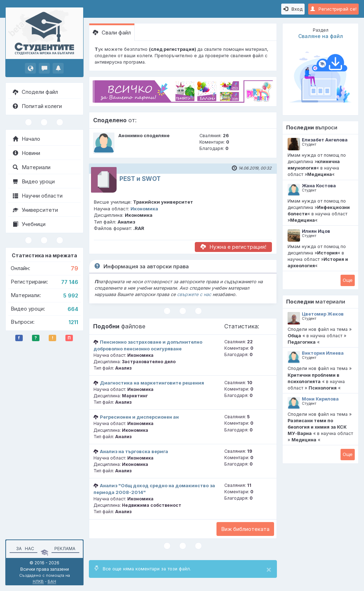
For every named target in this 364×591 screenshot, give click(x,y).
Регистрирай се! (333, 9)
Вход (293, 9)
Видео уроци (34, 181)
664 (73, 309)
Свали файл (112, 33)
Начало (26, 139)
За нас (24, 549)
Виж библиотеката (245, 529)
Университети (35, 210)
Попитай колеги (37, 106)
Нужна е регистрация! (233, 247)
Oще (348, 280)
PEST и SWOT (140, 179)
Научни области (38, 196)
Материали (32, 167)
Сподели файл (35, 92)
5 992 (71, 295)
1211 (73, 322)
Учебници (29, 224)
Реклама (65, 549)
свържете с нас (194, 294)
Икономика (144, 209)
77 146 (70, 282)
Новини (26, 153)
